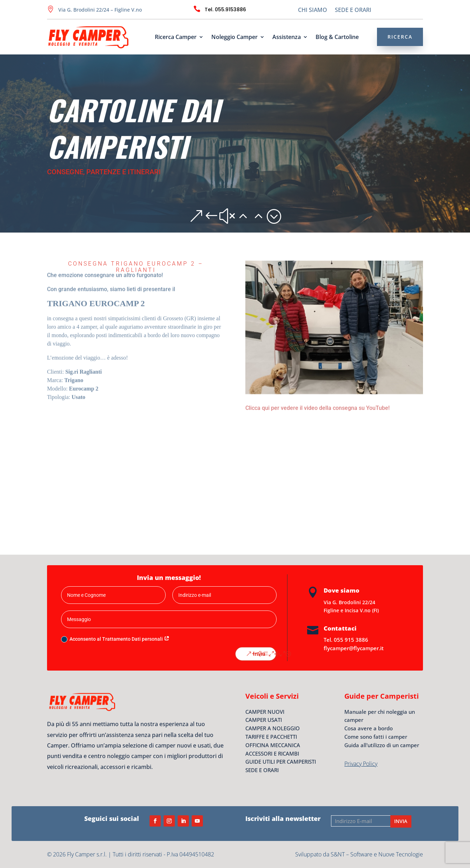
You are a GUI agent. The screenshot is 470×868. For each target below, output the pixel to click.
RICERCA (400, 37)
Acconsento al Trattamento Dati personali (115, 639)
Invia (259, 654)
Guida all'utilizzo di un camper (382, 745)
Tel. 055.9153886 (225, 9)
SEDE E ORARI (353, 11)
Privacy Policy (361, 764)
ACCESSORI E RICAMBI (272, 753)
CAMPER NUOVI (265, 712)
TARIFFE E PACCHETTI (271, 737)
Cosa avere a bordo (369, 728)
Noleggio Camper (234, 38)
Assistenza (287, 38)
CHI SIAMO (313, 11)
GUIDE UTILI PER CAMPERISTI (281, 762)
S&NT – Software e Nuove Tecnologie (377, 854)
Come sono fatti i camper (376, 737)
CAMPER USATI (264, 720)
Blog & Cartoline (337, 38)
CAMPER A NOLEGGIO (273, 728)
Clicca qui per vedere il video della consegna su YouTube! (317, 407)
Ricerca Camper (176, 38)
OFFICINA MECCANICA (273, 745)
